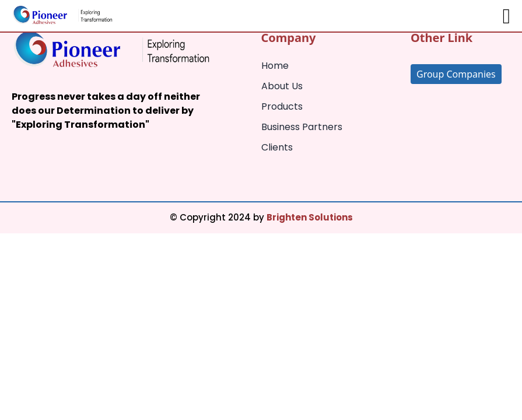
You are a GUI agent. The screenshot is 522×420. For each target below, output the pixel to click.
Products (282, 106)
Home (275, 66)
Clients (277, 147)
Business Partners (302, 127)
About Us (282, 86)
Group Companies (456, 74)
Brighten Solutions (310, 217)
